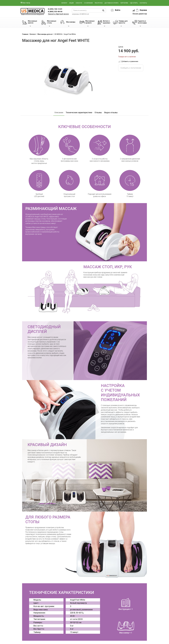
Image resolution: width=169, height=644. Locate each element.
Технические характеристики (79, 112)
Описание (59, 112)
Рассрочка (99, 3)
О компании (88, 3)
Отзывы (98, 112)
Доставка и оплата (111, 3)
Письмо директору (140, 14)
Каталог (64, 3)
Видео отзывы (111, 112)
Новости (79, 3)
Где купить (134, 3)
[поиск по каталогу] (89, 10)
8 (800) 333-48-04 (55, 12)
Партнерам (124, 3)
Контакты (143, 3)
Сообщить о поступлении (131, 68)
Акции (71, 3)
